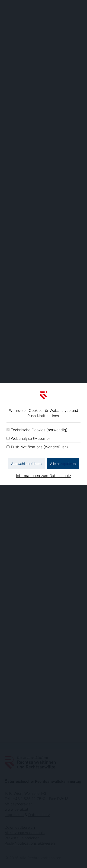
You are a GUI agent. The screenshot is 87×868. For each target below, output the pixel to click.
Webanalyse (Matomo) (30, 438)
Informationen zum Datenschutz (43, 476)
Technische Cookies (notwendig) (39, 430)
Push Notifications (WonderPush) (39, 447)
